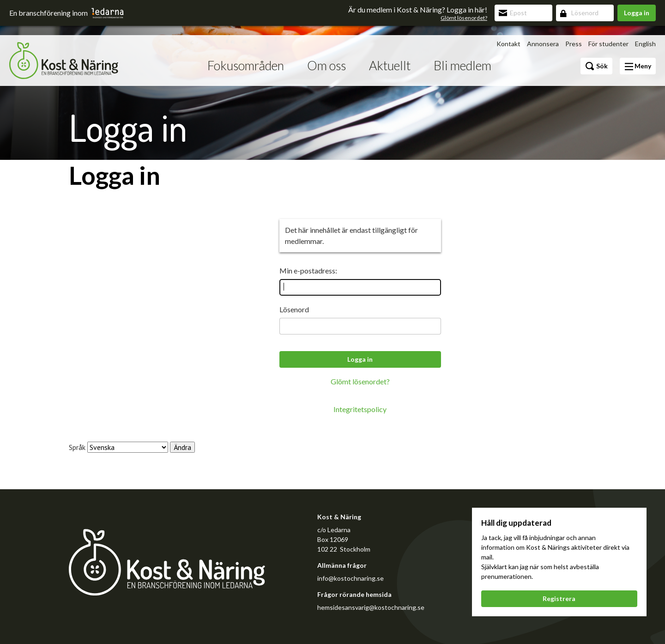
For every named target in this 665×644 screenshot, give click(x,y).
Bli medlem (462, 65)
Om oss (326, 65)
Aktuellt (390, 65)
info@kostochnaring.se (351, 578)
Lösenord (294, 309)
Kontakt (508, 44)
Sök (597, 66)
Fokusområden (246, 65)
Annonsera (543, 44)
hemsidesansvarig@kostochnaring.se (371, 607)
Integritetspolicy (360, 409)
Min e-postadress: (308, 270)
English (645, 44)
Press (574, 44)
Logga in (637, 13)
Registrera (559, 598)
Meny (638, 66)
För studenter (608, 44)
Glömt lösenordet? (464, 18)
